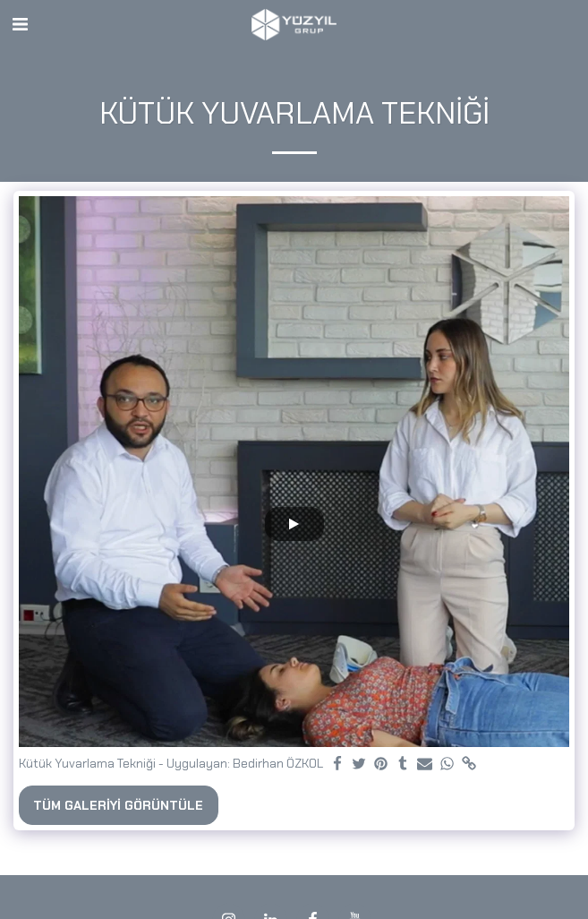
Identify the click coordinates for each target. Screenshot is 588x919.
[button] (20, 24)
